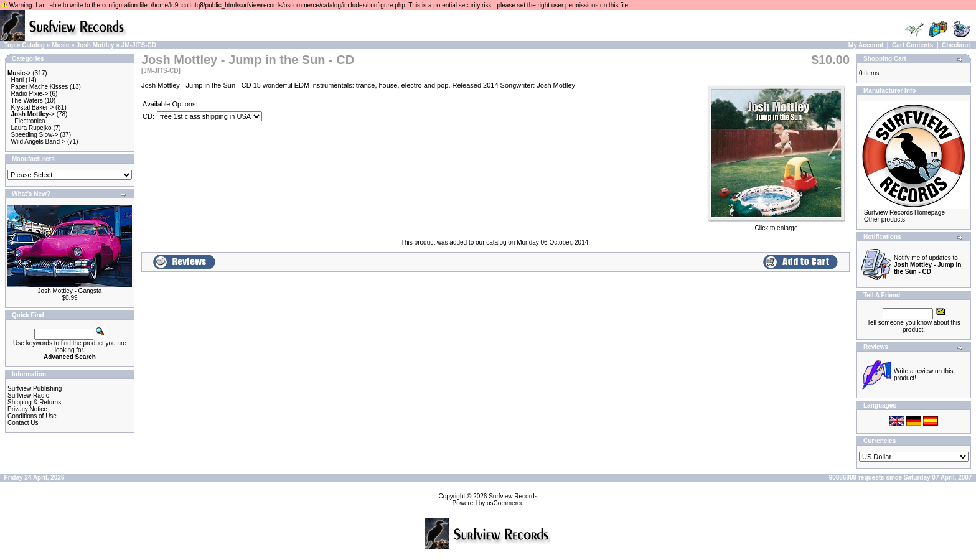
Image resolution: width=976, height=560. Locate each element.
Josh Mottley (96, 45)
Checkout (956, 45)
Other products (884, 219)
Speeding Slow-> (35, 135)
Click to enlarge (776, 225)
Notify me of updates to (927, 265)
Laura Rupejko (31, 128)
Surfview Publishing (35, 389)
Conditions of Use (32, 416)
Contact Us (23, 423)
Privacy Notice (27, 409)
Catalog (33, 45)
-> (19, 73)
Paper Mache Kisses (40, 87)
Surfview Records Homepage (904, 212)
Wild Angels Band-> (39, 142)
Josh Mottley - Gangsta (70, 291)
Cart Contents (913, 45)
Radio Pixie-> (30, 94)
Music (60, 45)
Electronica (30, 121)
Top (10, 45)
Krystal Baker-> (33, 107)
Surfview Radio (28, 395)
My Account (866, 45)
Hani (18, 80)
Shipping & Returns (34, 402)
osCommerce (505, 503)
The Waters (26, 100)
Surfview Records (513, 496)
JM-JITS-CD (139, 45)
